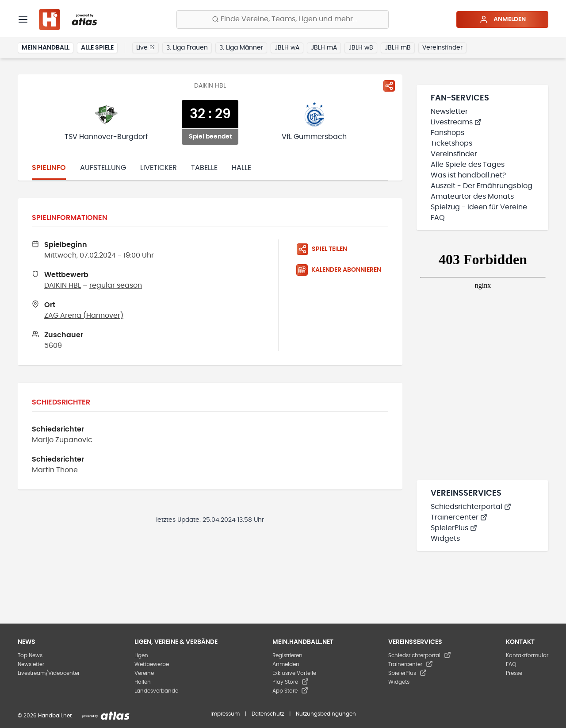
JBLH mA (324, 48)
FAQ (438, 218)
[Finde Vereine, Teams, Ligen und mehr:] (283, 19)
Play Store (291, 682)
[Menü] (23, 19)
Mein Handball (46, 48)
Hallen (143, 682)
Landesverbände (156, 691)
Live (145, 47)
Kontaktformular (527, 655)
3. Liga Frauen (187, 48)
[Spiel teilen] (389, 86)
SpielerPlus (454, 528)
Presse (514, 673)
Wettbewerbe (152, 664)
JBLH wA (287, 48)
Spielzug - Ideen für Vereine (479, 207)
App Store (290, 691)
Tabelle (204, 168)
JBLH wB (361, 48)
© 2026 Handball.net (45, 716)
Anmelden (503, 19)
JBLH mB (398, 48)
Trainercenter (459, 517)
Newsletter (449, 112)
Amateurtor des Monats (472, 196)
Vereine (144, 673)
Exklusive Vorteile (294, 673)
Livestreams (456, 122)
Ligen (141, 655)
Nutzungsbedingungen (326, 714)
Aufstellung (103, 168)
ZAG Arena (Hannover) (84, 316)
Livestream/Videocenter (49, 673)
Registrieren (287, 655)
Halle (241, 168)
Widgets (445, 539)
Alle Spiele (97, 48)
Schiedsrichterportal (471, 507)
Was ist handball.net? (468, 175)
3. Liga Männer (241, 48)
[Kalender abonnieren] (342, 270)
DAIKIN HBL (63, 285)
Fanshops (447, 133)
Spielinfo (49, 168)
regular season (116, 285)
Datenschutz (268, 714)
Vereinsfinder (442, 48)
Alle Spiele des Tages (468, 165)
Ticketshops (451, 143)
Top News (30, 655)
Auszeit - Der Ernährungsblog (482, 186)
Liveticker (159, 168)
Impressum (225, 714)
